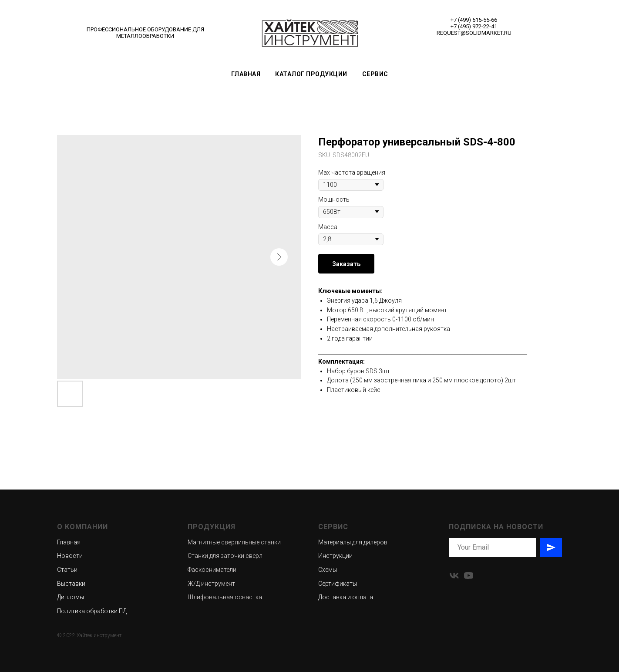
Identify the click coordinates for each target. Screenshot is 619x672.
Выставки (71, 584)
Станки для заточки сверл (225, 556)
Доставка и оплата (346, 597)
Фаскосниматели (212, 570)
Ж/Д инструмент (211, 584)
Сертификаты (338, 584)
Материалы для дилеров (353, 542)
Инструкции (335, 556)
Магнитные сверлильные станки (234, 542)
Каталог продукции (311, 74)
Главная (246, 74)
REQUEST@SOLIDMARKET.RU (474, 33)
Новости (70, 556)
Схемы (328, 570)
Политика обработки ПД (92, 611)
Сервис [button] (375, 74)
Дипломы (71, 597)
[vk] (454, 576)
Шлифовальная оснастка (225, 597)
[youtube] (469, 576)
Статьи (67, 570)
